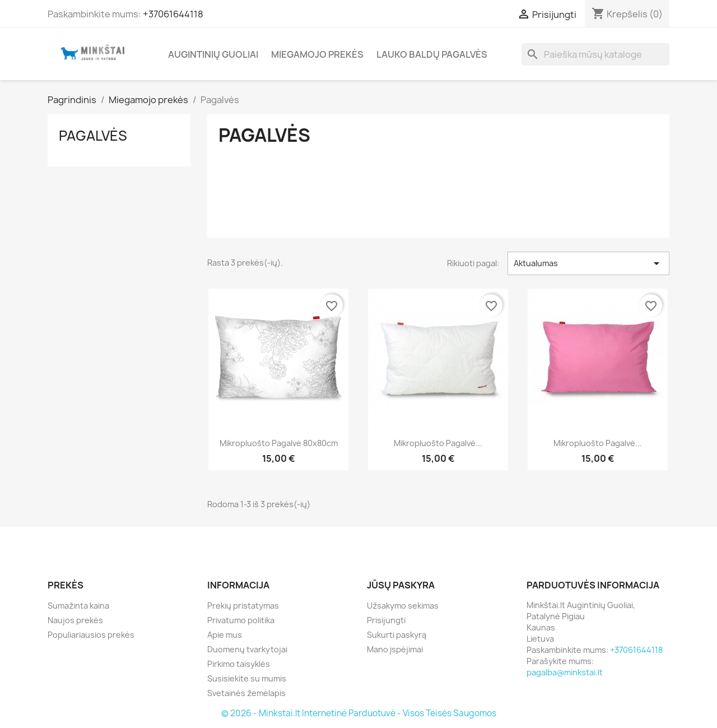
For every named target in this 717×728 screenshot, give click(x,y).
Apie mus (225, 635)
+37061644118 (173, 14)
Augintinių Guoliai (213, 54)
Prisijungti (386, 620)
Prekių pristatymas (243, 606)
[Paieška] (595, 54)
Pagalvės (93, 136)
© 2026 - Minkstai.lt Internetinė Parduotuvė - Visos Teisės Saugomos (359, 713)
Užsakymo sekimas (403, 606)
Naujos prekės (75, 620)
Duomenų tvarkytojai (247, 649)
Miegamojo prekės (317, 54)
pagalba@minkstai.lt (565, 672)
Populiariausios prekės (91, 635)
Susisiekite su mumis (247, 678)
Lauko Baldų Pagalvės (432, 54)
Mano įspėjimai (395, 649)
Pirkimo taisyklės (239, 664)
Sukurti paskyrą (397, 635)
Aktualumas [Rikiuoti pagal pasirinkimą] (588, 263)
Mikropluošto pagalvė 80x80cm (279, 443)
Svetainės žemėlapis (246, 693)
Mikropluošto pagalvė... (438, 443)
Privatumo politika (241, 620)
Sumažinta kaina (78, 606)
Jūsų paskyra (401, 585)
